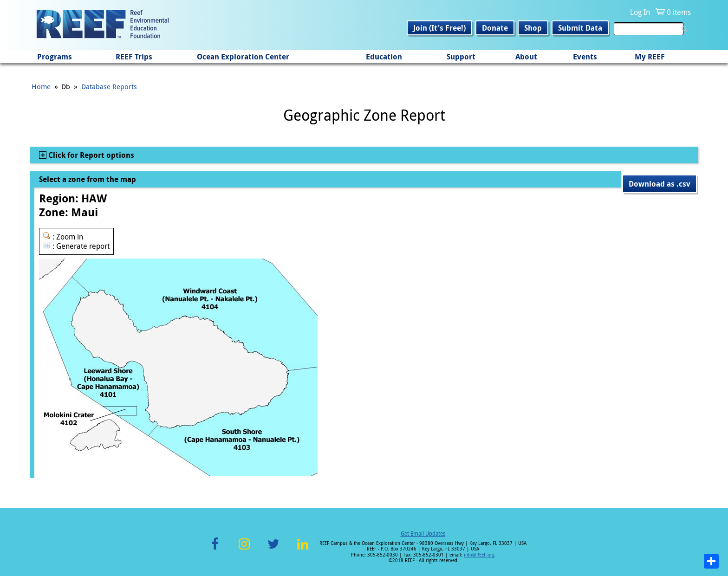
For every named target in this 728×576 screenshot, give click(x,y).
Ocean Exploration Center (243, 57)
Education (384, 57)
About (526, 57)
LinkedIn (302, 549)
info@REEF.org (479, 555)
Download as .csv (660, 184)
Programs (55, 57)
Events (585, 57)
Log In (640, 12)
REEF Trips (134, 57)
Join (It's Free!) (439, 28)
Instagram (244, 549)
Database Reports (109, 86)
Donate (495, 28)
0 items (679, 12)
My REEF (650, 57)
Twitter (273, 549)
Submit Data (580, 28)
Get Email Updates (423, 533)
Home (41, 86)
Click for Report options (90, 155)
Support (461, 57)
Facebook (215, 549)
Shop (533, 28)
